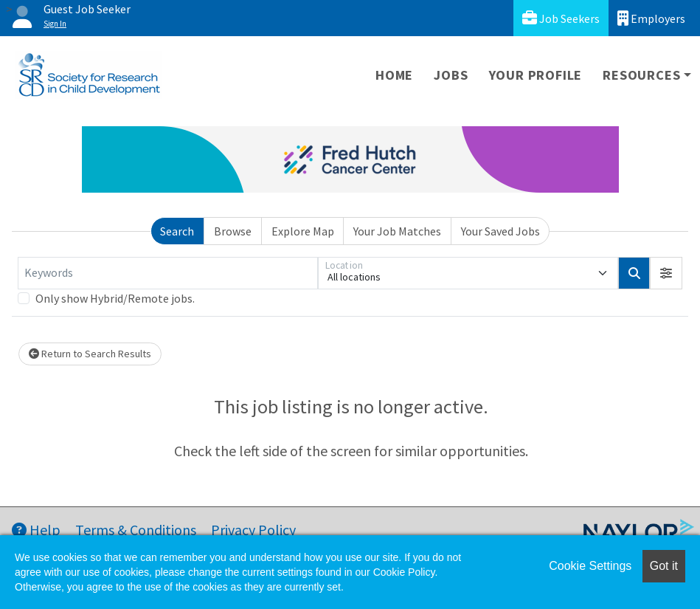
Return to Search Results (90, 354)
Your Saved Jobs (500, 231)
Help (36, 530)
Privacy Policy (253, 530)
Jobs (451, 75)
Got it (664, 566)
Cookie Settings (590, 566)
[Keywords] (168, 273)
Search (177, 231)
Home (394, 75)
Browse (233, 231)
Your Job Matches (397, 231)
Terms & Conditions (136, 530)
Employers (651, 18)
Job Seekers (561, 18)
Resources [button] (641, 75)
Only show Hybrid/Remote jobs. (115, 298)
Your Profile (536, 75)
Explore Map (303, 231)
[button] (666, 273)
